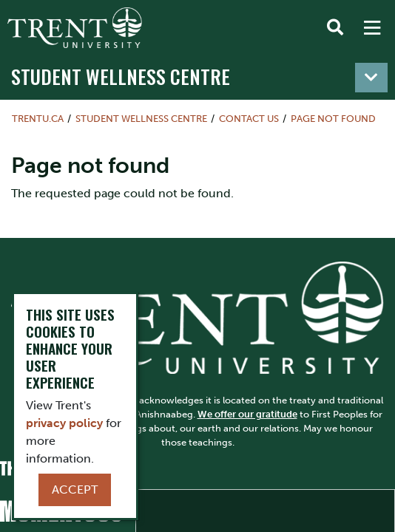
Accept (75, 490)
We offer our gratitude (247, 414)
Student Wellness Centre (121, 76)
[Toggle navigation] (371, 78)
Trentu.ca (38, 119)
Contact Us (249, 119)
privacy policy (64, 423)
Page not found (333, 119)
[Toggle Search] (335, 28)
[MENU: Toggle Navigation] (372, 28)
